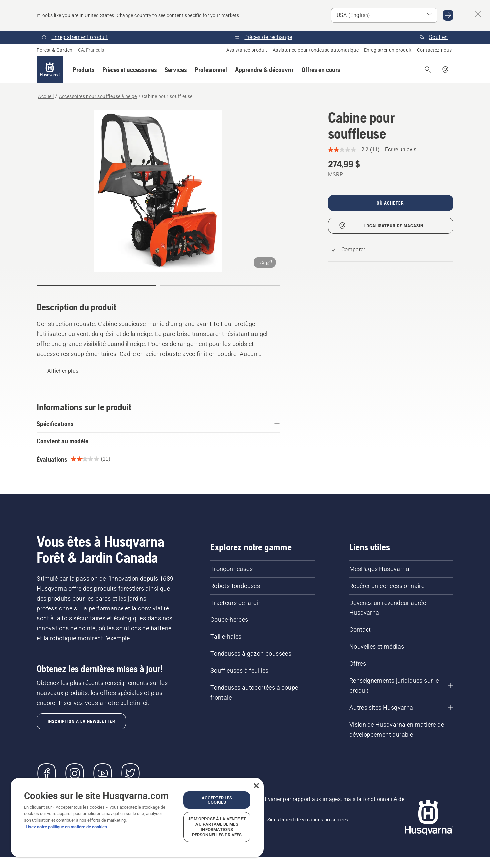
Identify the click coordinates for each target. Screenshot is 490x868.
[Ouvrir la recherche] (428, 70)
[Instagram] (75, 773)
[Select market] (384, 15)
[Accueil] (50, 70)
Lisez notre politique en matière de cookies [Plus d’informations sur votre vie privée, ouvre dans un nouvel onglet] (66, 827)
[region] (137, 817)
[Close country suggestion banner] (478, 14)
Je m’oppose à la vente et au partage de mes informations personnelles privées (217, 827)
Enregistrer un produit (388, 50)
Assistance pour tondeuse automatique (316, 50)
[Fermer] (256, 786)
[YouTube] (103, 773)
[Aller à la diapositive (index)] (96, 285)
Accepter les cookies (217, 800)
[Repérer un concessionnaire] (445, 70)
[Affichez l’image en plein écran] (158, 191)
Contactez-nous (435, 50)
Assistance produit (247, 50)
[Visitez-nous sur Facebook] (47, 773)
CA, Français (91, 50)
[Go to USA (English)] (448, 15)
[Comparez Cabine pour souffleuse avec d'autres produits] (349, 250)
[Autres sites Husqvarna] (401, 708)
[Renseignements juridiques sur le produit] (401, 686)
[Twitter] (130, 773)
